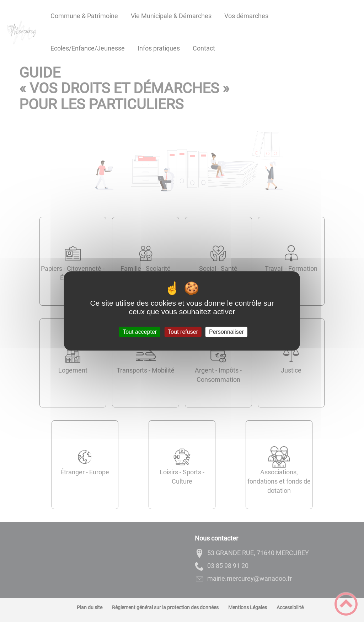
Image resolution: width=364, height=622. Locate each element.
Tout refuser (183, 332)
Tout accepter (140, 332)
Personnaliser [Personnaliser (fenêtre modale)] (226, 332)
